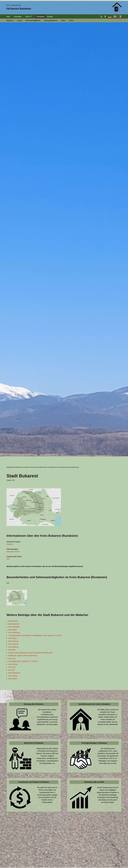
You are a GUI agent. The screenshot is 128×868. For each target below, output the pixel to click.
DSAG (71, 20)
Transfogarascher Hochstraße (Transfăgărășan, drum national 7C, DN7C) (35, 635)
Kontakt (50, 17)
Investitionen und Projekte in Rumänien (34, 782)
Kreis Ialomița (13, 644)
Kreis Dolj (12, 667)
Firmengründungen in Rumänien (94, 743)
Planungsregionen (51, 20)
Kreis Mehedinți (14, 627)
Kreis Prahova (13, 641)
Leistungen (18, 17)
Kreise (19, 20)
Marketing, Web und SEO (94, 782)
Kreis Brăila (12, 630)
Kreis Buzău (13, 679)
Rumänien (41, 17)
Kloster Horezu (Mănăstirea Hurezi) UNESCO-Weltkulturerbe (30, 653)
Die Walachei (13, 621)
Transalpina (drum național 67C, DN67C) (23, 661)
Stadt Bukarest (14, 624)
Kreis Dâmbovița (14, 673)
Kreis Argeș (12, 638)
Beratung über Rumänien (34, 704)
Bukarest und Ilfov (13, 552)
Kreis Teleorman (14, 633)
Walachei (10, 544)
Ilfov (8, 559)
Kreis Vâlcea (13, 676)
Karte (63, 20)
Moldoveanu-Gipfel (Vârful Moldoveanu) (23, 656)
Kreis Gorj (12, 658)
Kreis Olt (11, 670)
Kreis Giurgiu (13, 664)
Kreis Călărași (13, 647)
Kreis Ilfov (12, 650)
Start (8, 17)
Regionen (10, 20)
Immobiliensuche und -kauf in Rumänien (94, 704)
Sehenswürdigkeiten (33, 20)
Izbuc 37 (29, 17)
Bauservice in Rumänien (34, 743)
